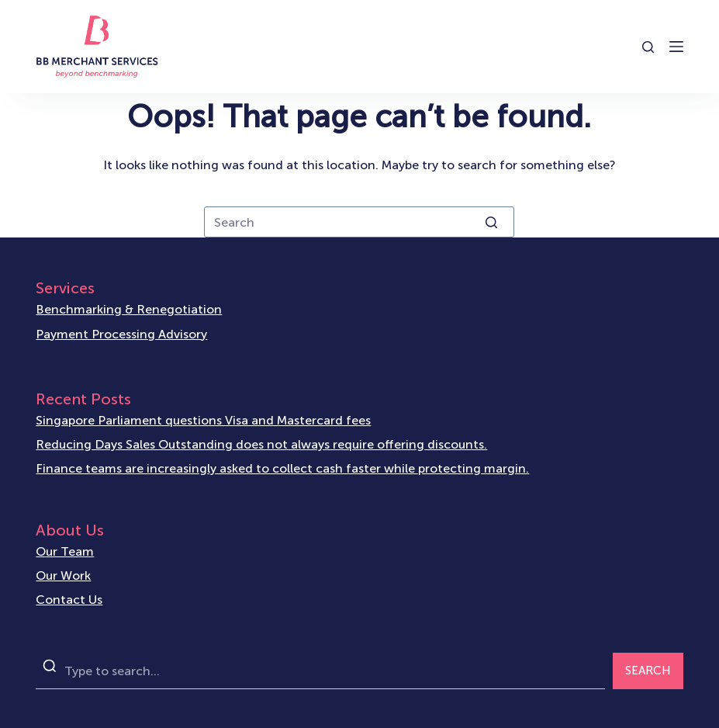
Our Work (63, 575)
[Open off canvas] (676, 47)
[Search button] (491, 222)
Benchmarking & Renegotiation (129, 309)
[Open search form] (648, 47)
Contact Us (69, 600)
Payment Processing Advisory (121, 334)
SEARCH (648, 671)
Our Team (65, 551)
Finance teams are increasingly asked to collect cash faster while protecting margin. (282, 468)
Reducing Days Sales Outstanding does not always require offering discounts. (261, 444)
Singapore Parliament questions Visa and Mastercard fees (203, 420)
